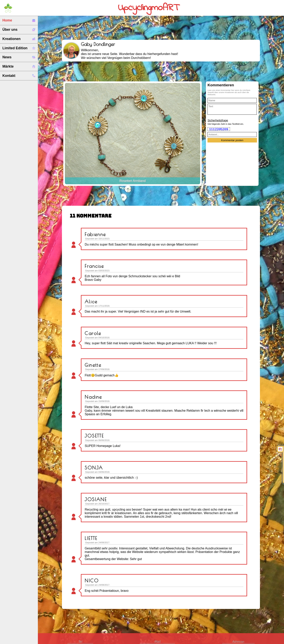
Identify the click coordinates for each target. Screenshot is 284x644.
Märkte (19, 66)
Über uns (19, 30)
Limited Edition (19, 48)
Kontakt (19, 76)
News (19, 57)
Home (19, 20)
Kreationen (19, 39)
